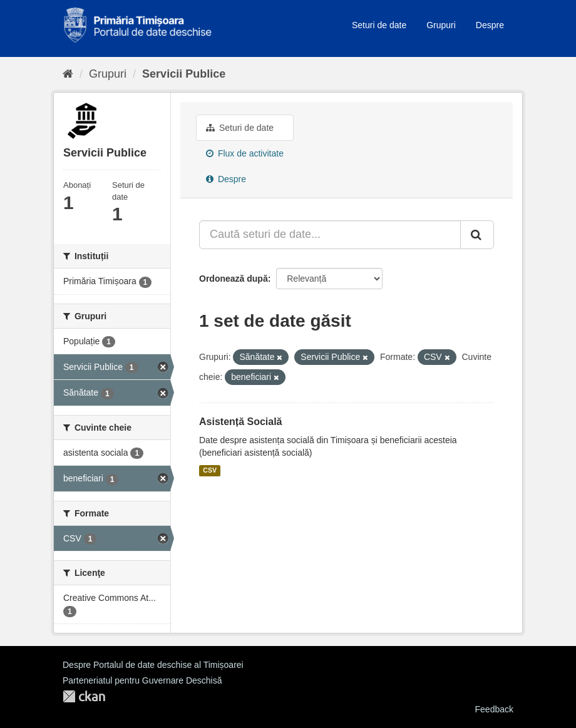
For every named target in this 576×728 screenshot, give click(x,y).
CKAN (84, 696)
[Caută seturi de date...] (330, 235)
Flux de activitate (245, 153)
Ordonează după (234, 279)
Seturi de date (379, 25)
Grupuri (441, 25)
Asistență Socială (241, 422)
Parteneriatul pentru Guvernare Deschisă (142, 680)
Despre (490, 25)
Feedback (494, 709)
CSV (210, 471)
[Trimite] (477, 235)
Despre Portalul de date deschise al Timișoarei (153, 665)
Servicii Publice (184, 74)
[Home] (68, 74)
